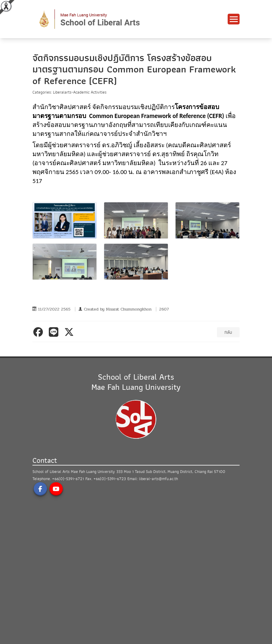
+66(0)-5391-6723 (110, 479)
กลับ (228, 332)
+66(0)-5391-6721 (68, 479)
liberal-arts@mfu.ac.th (158, 479)
